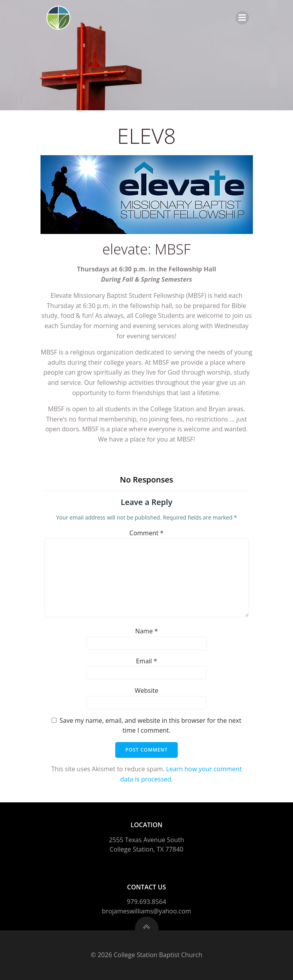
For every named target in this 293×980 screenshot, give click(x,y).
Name (147, 631)
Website (147, 690)
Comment (146, 533)
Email (147, 661)
